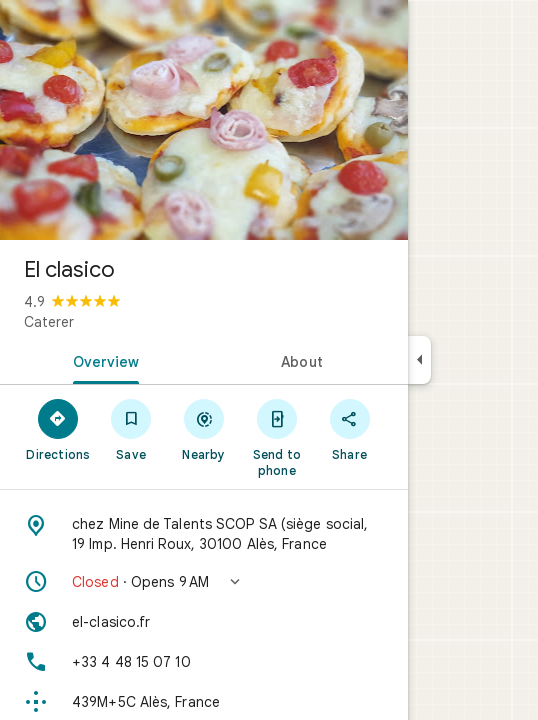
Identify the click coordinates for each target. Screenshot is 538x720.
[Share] (349, 429)
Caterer (49, 322)
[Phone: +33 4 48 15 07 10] (204, 662)
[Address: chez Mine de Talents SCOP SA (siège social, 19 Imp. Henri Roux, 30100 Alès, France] (204, 534)
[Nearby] (204, 429)
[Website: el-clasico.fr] (204, 622)
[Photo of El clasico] (204, 120)
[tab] (102, 360)
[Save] (131, 429)
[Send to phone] (276, 437)
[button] (204, 582)
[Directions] (58, 429)
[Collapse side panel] (419, 360)
